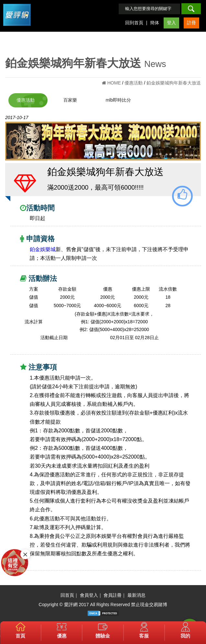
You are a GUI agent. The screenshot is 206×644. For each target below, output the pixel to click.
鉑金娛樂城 (43, 249)
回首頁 (67, 595)
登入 (171, 23)
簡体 (155, 23)
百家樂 (70, 100)
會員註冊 (113, 595)
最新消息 (136, 595)
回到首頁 (134, 23)
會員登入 (89, 595)
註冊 (191, 23)
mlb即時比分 (119, 100)
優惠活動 (26, 100)
